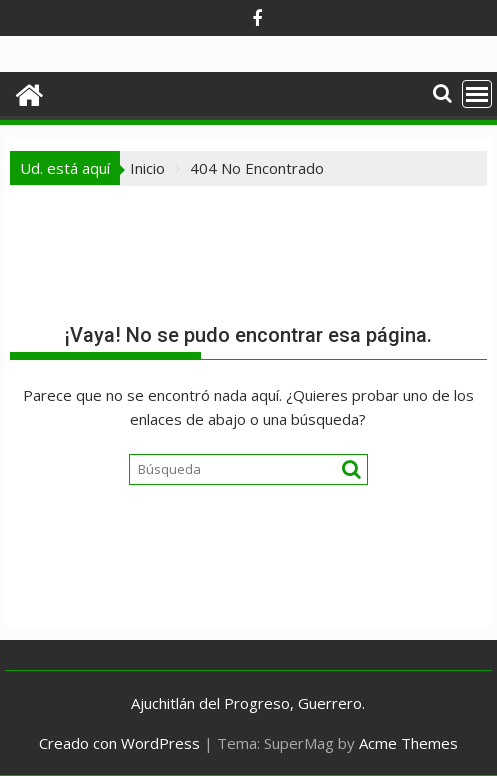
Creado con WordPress (119, 743)
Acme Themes (408, 743)
